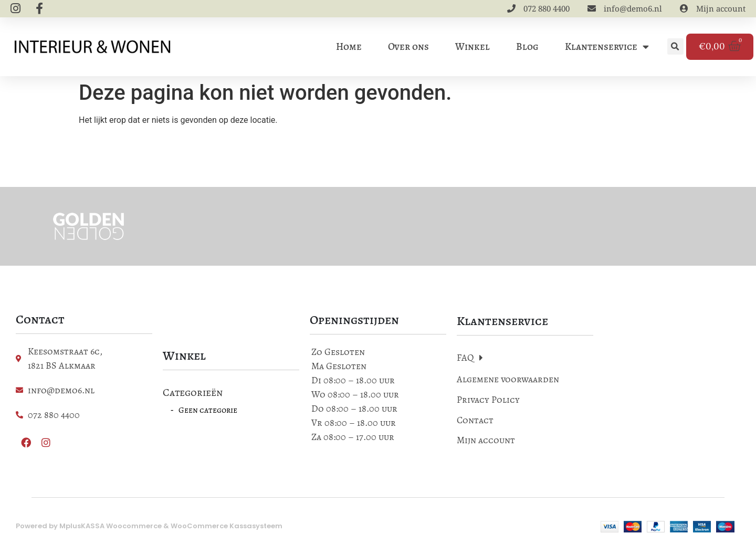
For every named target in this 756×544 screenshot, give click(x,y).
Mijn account (486, 444)
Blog (527, 48)
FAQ (470, 361)
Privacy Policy (488, 403)
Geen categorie (208, 413)
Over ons (408, 48)
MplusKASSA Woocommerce (111, 529)
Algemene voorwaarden (508, 383)
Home (349, 48)
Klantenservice (607, 49)
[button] (675, 49)
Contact (475, 423)
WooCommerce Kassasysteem (227, 529)
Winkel (472, 48)
